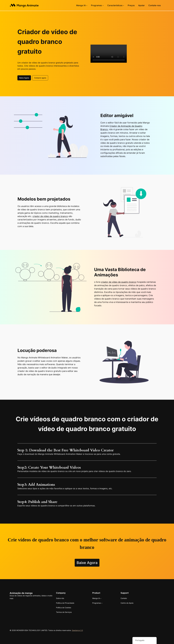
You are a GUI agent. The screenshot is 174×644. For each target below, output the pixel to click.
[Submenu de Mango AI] (87, 5)
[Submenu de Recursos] (123, 5)
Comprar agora (40, 78)
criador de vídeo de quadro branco (50, 216)
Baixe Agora (24, 78)
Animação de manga (21, 593)
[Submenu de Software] (103, 5)
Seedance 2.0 (77, 630)
